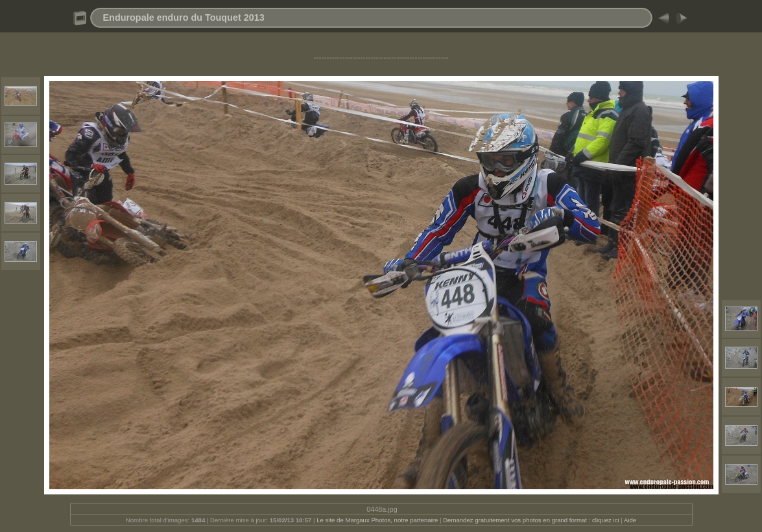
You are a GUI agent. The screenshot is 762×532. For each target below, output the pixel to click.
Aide (630, 520)
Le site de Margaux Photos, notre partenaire (378, 520)
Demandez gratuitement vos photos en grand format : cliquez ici (532, 520)
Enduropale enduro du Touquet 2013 (184, 17)
